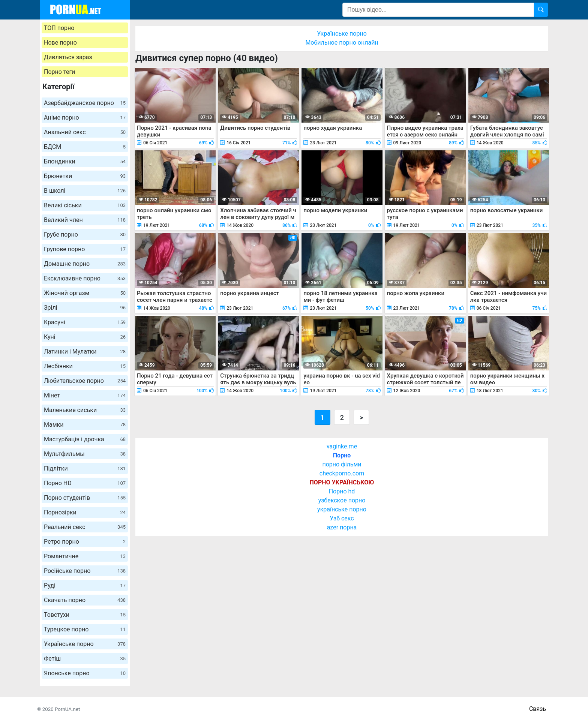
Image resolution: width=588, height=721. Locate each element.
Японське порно (85, 673)
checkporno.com (342, 473)
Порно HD (85, 483)
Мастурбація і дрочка (85, 439)
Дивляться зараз (68, 57)
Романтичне (85, 556)
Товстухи (85, 615)
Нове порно (60, 43)
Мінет (85, 395)
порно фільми (342, 464)
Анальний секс (85, 132)
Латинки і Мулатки (85, 352)
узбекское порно (342, 500)
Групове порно (85, 249)
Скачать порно (85, 600)
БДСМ (85, 147)
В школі (85, 191)
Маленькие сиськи (85, 410)
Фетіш (85, 659)
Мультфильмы (85, 454)
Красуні (85, 322)
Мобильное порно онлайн (342, 43)
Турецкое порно (85, 629)
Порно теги (59, 72)
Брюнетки (85, 176)
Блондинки (85, 161)
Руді (85, 585)
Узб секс (342, 518)
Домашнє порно (85, 264)
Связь (538, 709)
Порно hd (342, 491)
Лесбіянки (85, 366)
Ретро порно (85, 542)
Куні (85, 337)
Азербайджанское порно (85, 103)
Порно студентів (85, 498)
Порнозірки (85, 512)
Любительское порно (85, 381)
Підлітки (85, 468)
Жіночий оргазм (85, 293)
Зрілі (85, 308)
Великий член (85, 220)
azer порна (342, 527)
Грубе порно (85, 235)
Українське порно (85, 644)
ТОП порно (59, 28)
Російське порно (85, 571)
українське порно (342, 509)
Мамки (85, 425)
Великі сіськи (85, 205)
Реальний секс (85, 527)
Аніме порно (85, 118)
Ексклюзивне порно (85, 278)
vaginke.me (342, 446)
